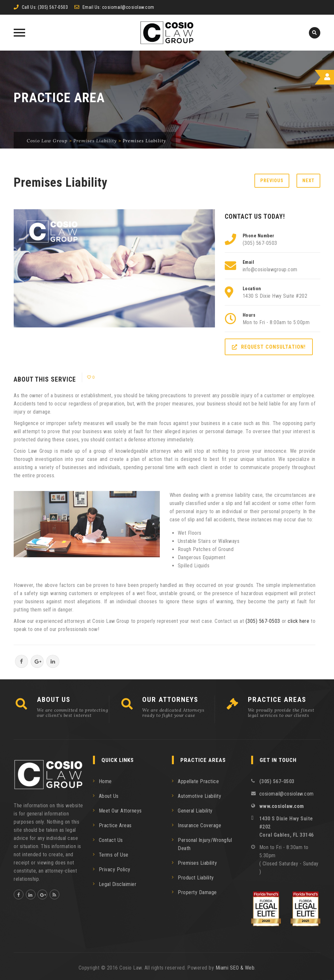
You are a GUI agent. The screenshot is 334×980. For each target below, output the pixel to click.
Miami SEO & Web (235, 968)
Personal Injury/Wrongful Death (205, 844)
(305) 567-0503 (53, 7)
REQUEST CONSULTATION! (269, 347)
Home (105, 781)
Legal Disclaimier (118, 884)
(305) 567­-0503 (263, 621)
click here (298, 621)
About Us (109, 796)
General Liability (195, 811)
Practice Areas (115, 825)
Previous (272, 181)
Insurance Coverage (199, 825)
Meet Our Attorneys (120, 811)
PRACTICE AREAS (277, 700)
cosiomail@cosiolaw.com (128, 7)
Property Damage (197, 892)
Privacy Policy (115, 869)
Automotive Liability (199, 796)
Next (308, 181)
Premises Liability (197, 863)
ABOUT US (54, 700)
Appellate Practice (198, 781)
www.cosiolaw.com (282, 806)
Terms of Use (114, 855)
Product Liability (196, 878)
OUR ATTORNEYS (170, 700)
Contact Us (111, 840)
